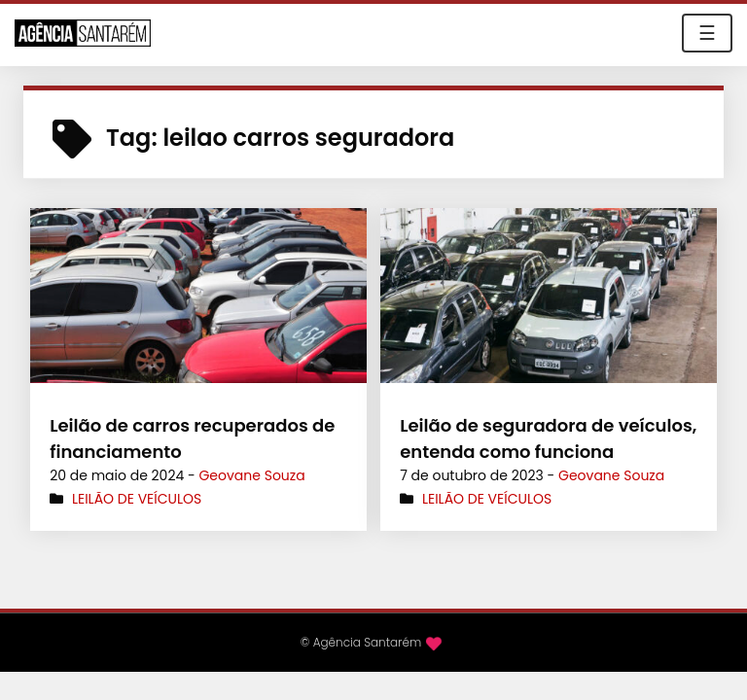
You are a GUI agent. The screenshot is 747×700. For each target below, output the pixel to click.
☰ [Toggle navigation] (707, 33)
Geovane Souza (251, 475)
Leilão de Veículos (137, 499)
